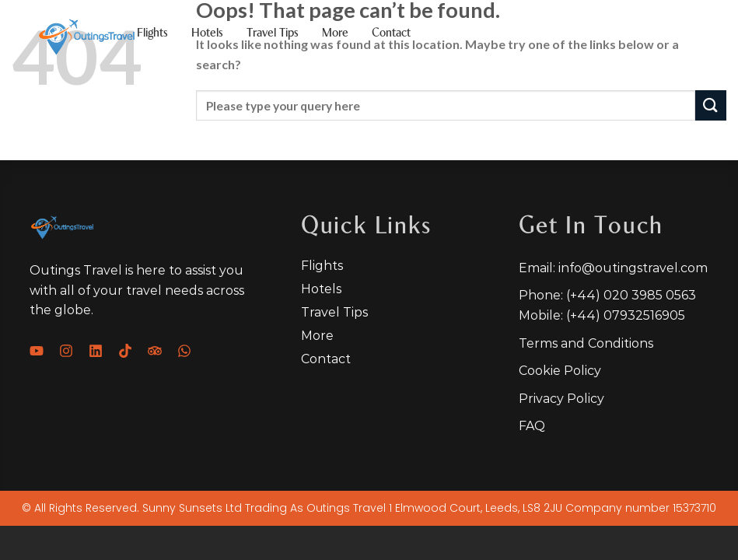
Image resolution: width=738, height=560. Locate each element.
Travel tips (273, 33)
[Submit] (711, 105)
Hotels (207, 33)
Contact (391, 33)
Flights (152, 33)
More (335, 33)
